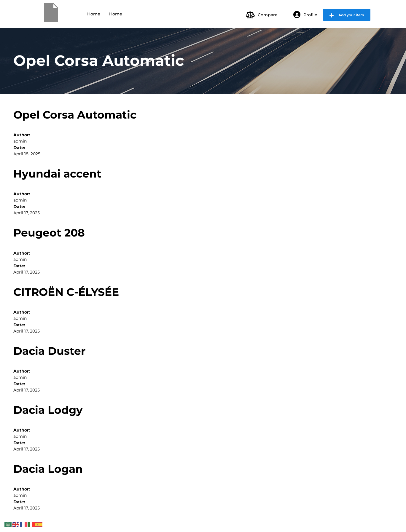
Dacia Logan (48, 469)
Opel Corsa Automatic (75, 115)
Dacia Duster (50, 351)
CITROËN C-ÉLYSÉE (66, 292)
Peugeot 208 (49, 233)
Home (94, 14)
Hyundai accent (57, 174)
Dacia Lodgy (48, 410)
